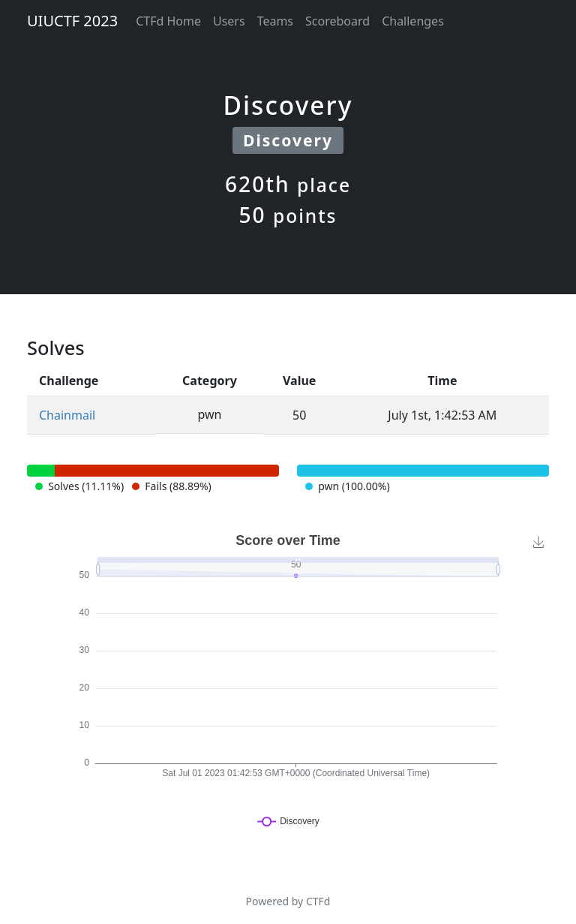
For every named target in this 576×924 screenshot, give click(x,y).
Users (229, 21)
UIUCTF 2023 (72, 21)
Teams (275, 21)
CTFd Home (168, 21)
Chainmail (67, 415)
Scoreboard (337, 21)
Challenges (413, 21)
